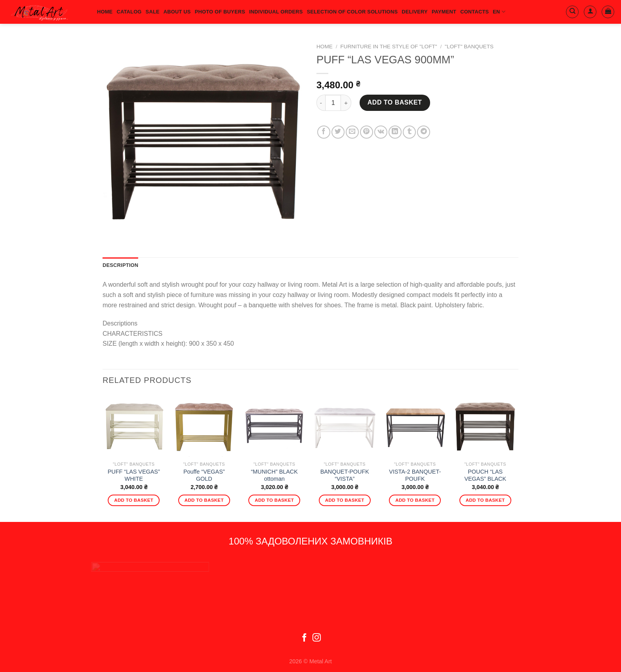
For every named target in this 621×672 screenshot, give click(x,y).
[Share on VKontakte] (381, 132)
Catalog (129, 12)
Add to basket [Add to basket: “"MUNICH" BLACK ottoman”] (274, 500)
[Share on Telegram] (424, 132)
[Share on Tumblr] (409, 132)
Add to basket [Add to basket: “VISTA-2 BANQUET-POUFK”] (415, 500)
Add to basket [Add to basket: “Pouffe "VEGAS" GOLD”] (204, 500)
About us (177, 12)
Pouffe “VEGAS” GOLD (204, 475)
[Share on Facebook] (324, 132)
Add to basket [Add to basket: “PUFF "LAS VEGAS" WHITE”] (134, 500)
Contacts (474, 12)
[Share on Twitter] (338, 132)
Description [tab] (120, 265)
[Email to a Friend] (352, 132)
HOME (105, 12)
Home (325, 47)
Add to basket (395, 102)
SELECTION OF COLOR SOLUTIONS (352, 12)
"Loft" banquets (469, 47)
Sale (153, 12)
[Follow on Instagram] (317, 638)
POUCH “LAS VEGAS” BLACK (485, 475)
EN (499, 12)
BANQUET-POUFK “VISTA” (345, 475)
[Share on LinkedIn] (395, 132)
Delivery (415, 12)
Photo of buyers (220, 12)
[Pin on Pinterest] (367, 132)
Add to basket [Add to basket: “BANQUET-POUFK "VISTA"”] (345, 500)
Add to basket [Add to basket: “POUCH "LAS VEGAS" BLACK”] (485, 500)
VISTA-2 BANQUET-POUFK (415, 475)
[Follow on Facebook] (304, 638)
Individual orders (276, 12)
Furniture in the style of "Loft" (389, 47)
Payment (444, 12)
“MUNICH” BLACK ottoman (274, 475)
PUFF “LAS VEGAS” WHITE (134, 475)
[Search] (572, 12)
